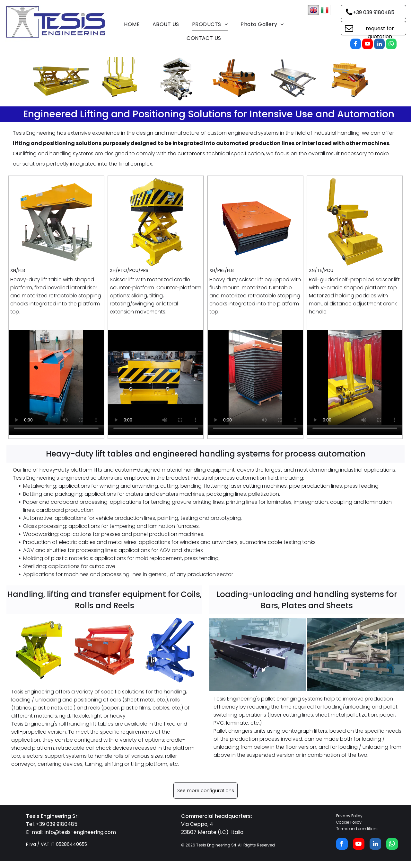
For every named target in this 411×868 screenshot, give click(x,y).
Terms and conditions (357, 829)
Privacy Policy (349, 816)
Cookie (343, 822)
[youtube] (367, 45)
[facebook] (356, 45)
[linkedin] (379, 45)
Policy (356, 822)
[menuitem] (132, 24)
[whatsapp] (391, 45)
